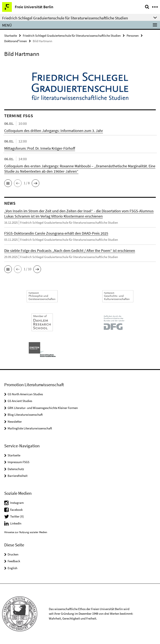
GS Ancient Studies (20, 401)
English (12, 568)
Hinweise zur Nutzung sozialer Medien (26, 532)
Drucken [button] (13, 554)
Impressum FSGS (18, 462)
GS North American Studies (25, 394)
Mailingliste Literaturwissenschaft (30, 428)
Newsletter (15, 421)
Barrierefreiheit (18, 476)
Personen (133, 36)
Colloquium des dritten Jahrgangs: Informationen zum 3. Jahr (54, 131)
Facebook (16, 510)
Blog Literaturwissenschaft (25, 415)
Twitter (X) (17, 516)
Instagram (17, 503)
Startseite (11, 36)
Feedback (14, 561)
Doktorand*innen (16, 41)
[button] (8, 183)
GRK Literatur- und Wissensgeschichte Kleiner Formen (43, 408)
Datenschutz (16, 469)
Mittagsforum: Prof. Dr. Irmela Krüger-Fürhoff (40, 148)
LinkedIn (16, 523)
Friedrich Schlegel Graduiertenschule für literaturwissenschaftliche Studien (72, 36)
